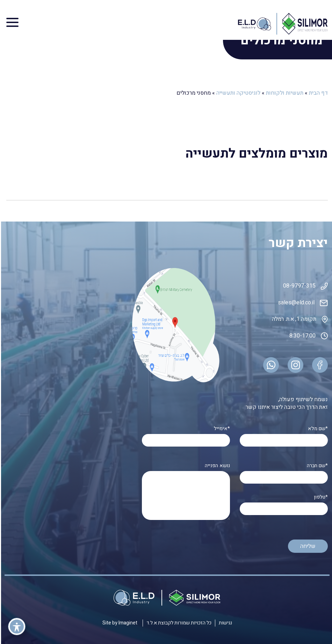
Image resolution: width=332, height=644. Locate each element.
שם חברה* (283, 472)
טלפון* (283, 503)
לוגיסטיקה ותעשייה (237, 93)
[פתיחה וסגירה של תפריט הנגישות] (16, 627)
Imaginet (126, 623)
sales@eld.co (293, 303)
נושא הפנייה (185, 492)
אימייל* (185, 435)
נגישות (224, 623)
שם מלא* (283, 435)
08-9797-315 (298, 286)
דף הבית (317, 93)
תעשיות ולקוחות (284, 93)
